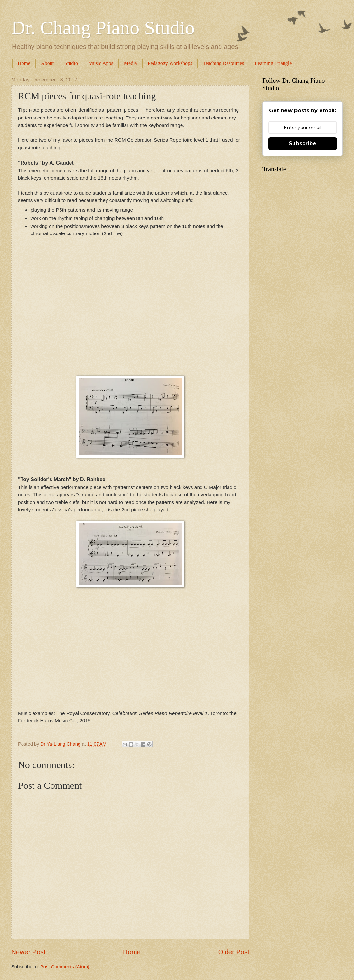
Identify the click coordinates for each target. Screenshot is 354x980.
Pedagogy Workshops (170, 63)
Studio (71, 63)
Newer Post (28, 952)
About (47, 63)
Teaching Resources (223, 63)
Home (24, 63)
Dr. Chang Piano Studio (103, 28)
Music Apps (101, 63)
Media (130, 63)
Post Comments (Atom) (65, 967)
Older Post (234, 952)
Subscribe (303, 143)
